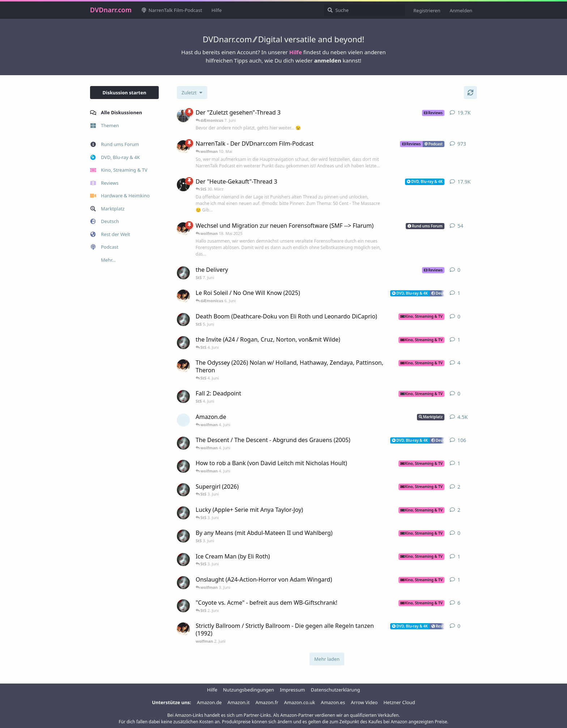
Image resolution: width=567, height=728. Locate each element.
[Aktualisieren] (470, 93)
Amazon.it (238, 702)
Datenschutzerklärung (336, 690)
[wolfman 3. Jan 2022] (183, 229)
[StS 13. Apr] (183, 560)
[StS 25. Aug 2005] (183, 443)
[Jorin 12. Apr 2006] (183, 116)
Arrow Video (364, 702)
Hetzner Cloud (399, 702)
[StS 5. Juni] (183, 320)
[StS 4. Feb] (183, 513)
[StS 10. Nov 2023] (183, 606)
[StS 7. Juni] (183, 273)
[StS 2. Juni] (183, 466)
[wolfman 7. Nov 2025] (183, 296)
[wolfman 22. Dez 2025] (183, 366)
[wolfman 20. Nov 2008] (183, 147)
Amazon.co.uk (300, 702)
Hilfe (296, 52)
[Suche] (364, 10)
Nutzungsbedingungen (249, 690)
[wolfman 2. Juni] (183, 629)
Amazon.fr (267, 702)
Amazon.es (333, 702)
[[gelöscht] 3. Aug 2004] (183, 420)
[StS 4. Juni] (183, 397)
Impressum (293, 690)
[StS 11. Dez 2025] (183, 490)
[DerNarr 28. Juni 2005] (183, 185)
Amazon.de (210, 702)
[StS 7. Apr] (183, 343)
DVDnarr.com (111, 10)
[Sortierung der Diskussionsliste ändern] (192, 93)
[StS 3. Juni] (183, 536)
